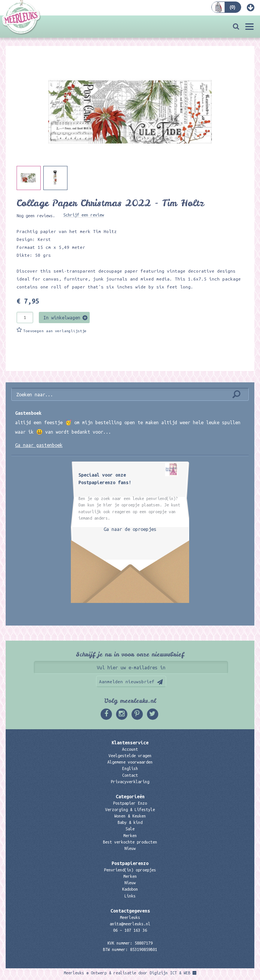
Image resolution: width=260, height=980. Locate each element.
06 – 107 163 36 (130, 930)
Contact (130, 775)
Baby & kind (130, 822)
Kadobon (130, 889)
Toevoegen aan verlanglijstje (55, 331)
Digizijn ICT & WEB (170, 973)
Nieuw (130, 848)
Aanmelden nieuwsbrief (127, 682)
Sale (130, 829)
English (130, 768)
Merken (130, 836)
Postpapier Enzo (130, 803)
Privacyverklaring (130, 782)
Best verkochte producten (130, 842)
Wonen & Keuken (130, 816)
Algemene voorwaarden (130, 762)
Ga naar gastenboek (39, 445)
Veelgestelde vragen (130, 756)
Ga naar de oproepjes (130, 529)
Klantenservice (130, 742)
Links (130, 896)
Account (130, 749)
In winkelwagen (62, 317)
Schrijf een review (84, 215)
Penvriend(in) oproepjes (130, 870)
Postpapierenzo (130, 863)
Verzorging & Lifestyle (130, 810)
